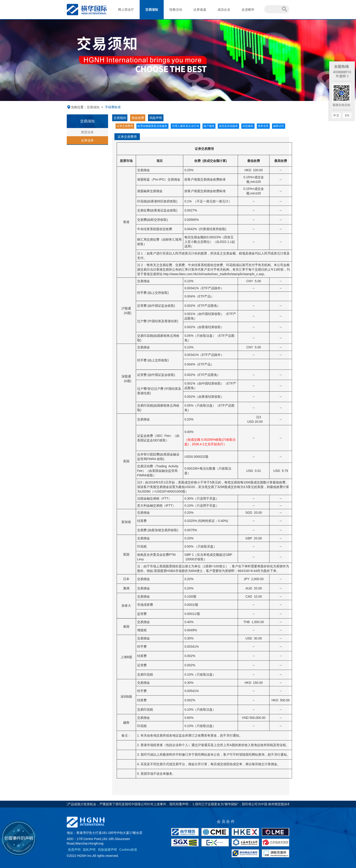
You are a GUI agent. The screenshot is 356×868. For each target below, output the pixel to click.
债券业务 (263, 126)
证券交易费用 (125, 126)
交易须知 (152, 10)
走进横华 (248, 10)
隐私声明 (89, 850)
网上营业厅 (126, 10)
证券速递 (200, 10)
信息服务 (248, 126)
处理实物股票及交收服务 (152, 126)
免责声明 (74, 850)
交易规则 (120, 118)
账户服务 (209, 126)
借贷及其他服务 (228, 126)
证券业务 (87, 140)
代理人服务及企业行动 (185, 126)
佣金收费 (138, 118)
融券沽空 (279, 126)
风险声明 (156, 118)
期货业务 (87, 132)
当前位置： (77, 107)
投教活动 (176, 10)
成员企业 (224, 10)
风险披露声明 (107, 850)
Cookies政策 (128, 850)
